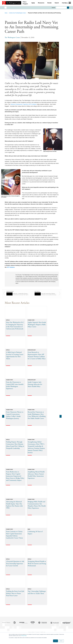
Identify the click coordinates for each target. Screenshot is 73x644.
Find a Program (25, 3)
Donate (49, 3)
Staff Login (43, 632)
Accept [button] (55, 641)
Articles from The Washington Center (18, 13)
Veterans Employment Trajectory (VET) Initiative (24, 104)
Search (57, 3)
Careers (38, 632)
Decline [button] (61, 641)
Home (6, 13)
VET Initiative (11, 267)
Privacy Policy (24, 636)
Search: (54, 8)
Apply (33, 3)
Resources (41, 3)
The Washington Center (12, 37)
